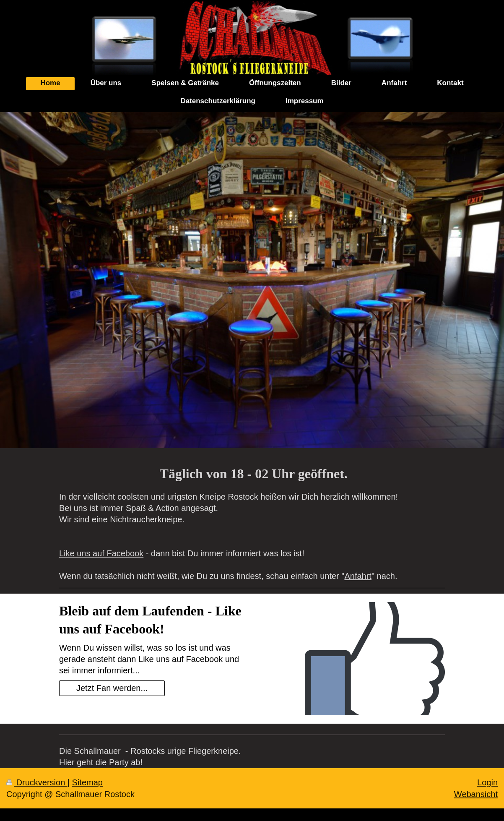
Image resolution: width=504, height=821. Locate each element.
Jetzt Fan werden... (112, 688)
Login (487, 782)
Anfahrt (358, 576)
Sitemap (87, 782)
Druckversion (37, 782)
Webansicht (476, 794)
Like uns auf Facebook (101, 553)
